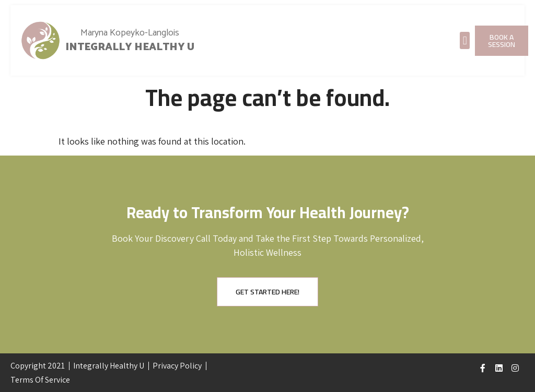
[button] (465, 40)
